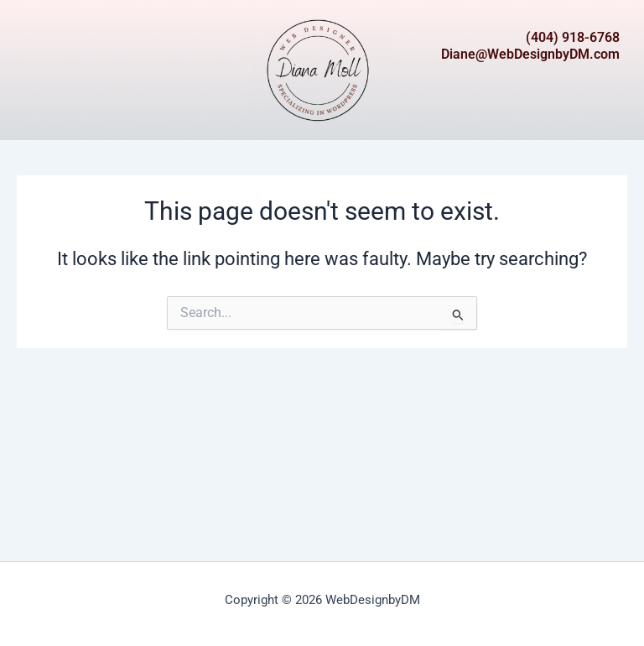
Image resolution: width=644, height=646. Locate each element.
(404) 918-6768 (573, 37)
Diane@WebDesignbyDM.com (530, 54)
